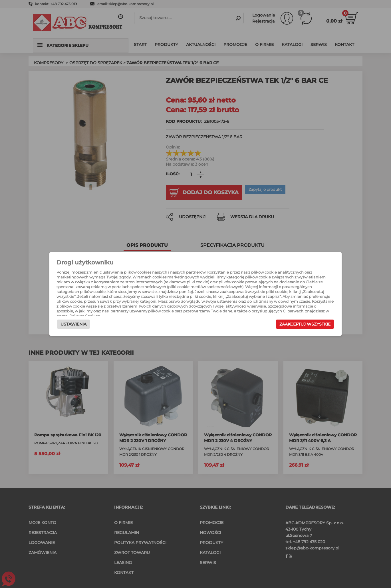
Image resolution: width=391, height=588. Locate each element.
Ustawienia (80, 327)
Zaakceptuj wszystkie (298, 327)
